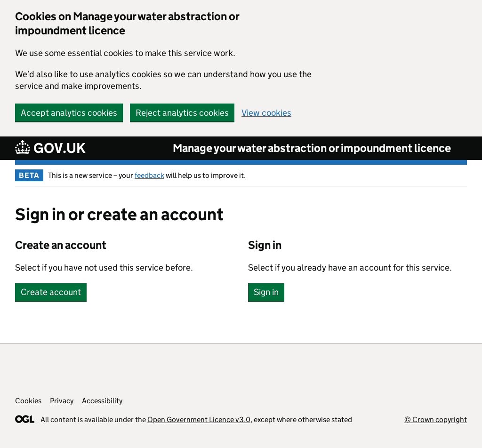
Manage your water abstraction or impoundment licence (312, 148)
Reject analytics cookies (182, 113)
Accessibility (102, 401)
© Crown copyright (436, 420)
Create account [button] (51, 292)
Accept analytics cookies (69, 113)
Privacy (62, 401)
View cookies (266, 113)
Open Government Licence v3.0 (199, 420)
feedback (149, 175)
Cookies (28, 401)
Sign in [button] (266, 292)
